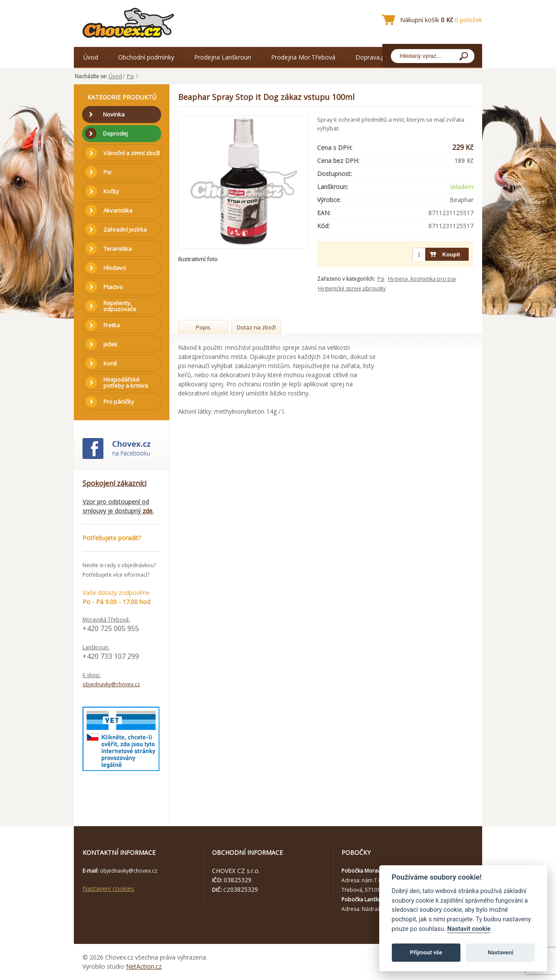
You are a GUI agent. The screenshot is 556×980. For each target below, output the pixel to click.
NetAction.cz (144, 966)
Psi (130, 76)
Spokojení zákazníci (114, 483)
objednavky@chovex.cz (111, 684)
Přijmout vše (426, 952)
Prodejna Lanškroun (223, 57)
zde (147, 511)
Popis (203, 327)
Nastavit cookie (469, 929)
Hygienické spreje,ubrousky (352, 288)
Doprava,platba (377, 57)
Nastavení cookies (108, 889)
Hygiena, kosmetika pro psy (422, 279)
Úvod (91, 57)
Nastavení (501, 952)
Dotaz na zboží (256, 327)
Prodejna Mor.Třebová (303, 57)
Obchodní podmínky (146, 57)
